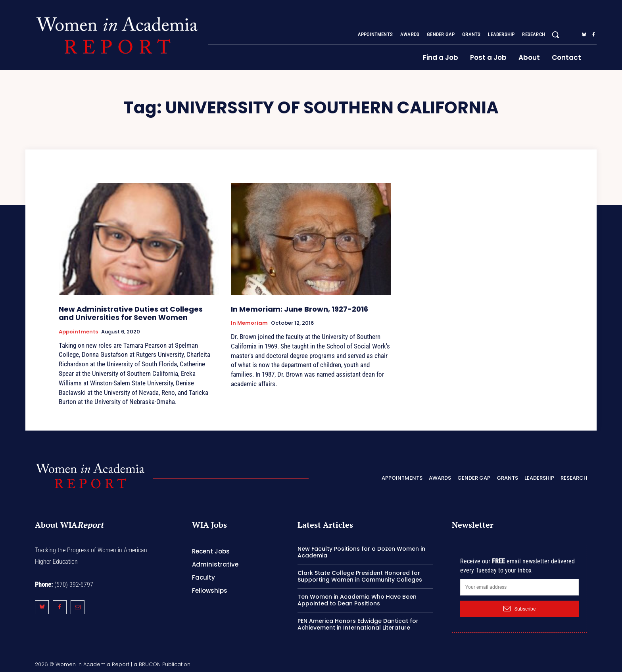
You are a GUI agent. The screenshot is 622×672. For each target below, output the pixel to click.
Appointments (78, 332)
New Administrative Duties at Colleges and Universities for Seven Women (131, 313)
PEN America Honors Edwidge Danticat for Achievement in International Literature (358, 624)
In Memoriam (249, 323)
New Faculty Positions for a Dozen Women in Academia (361, 552)
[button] (555, 34)
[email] (519, 587)
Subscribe (519, 609)
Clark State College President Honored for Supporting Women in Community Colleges (360, 576)
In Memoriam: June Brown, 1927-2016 (299, 309)
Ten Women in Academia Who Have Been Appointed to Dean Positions (357, 600)
